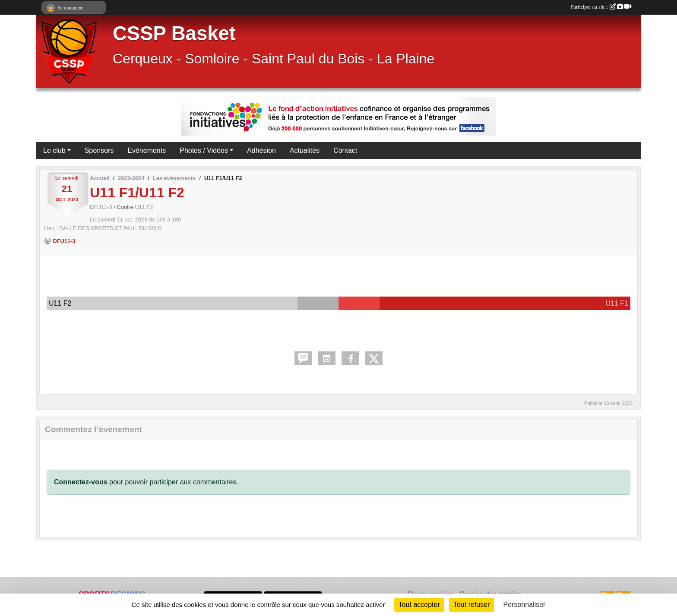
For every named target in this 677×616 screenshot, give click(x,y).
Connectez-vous (81, 482)
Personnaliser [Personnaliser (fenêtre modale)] (525, 605)
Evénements (147, 150)
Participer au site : (601, 7)
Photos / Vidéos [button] (204, 150)
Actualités (305, 150)
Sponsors (99, 150)
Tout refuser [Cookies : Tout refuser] (471, 605)
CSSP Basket (174, 33)
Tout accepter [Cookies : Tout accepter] (419, 605)
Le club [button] (54, 150)
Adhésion (261, 150)
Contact (345, 150)
